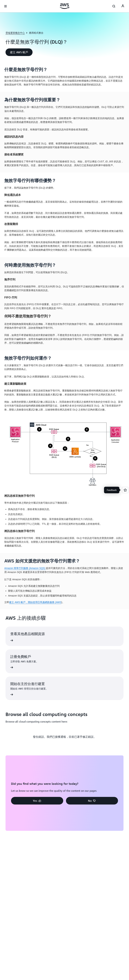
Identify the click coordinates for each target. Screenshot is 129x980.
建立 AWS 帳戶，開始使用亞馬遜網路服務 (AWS (35, 602)
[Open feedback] (125, 490)
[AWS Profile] (123, 6)
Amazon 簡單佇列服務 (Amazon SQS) (25, 568)
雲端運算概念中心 (15, 33)
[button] (19, 52)
